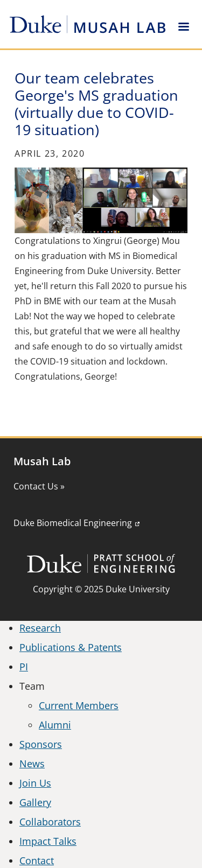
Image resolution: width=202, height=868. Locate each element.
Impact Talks (48, 841)
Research (40, 628)
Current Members (79, 705)
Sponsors (41, 744)
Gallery (35, 802)
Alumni (55, 725)
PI (24, 667)
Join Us (35, 783)
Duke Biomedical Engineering (73, 523)
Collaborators (50, 822)
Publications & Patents (71, 647)
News (32, 764)
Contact (37, 860)
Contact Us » (39, 486)
